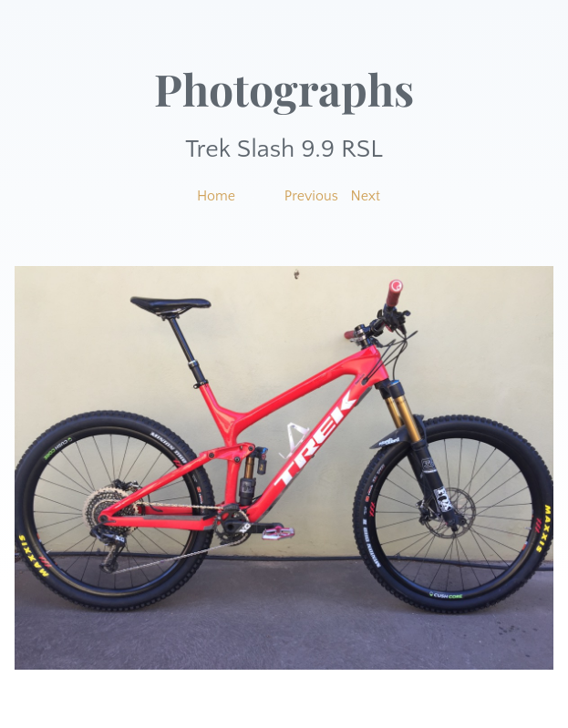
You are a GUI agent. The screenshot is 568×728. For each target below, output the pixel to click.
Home (216, 196)
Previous (311, 196)
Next (366, 196)
